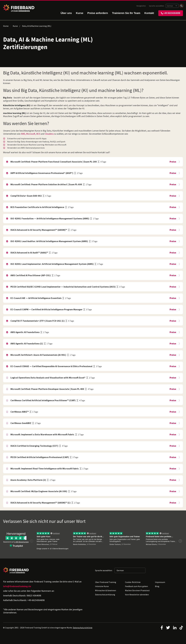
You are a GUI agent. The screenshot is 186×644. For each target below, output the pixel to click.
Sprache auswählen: (157, 6)
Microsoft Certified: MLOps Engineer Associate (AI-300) (39, 491)
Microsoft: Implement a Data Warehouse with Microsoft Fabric (42, 434)
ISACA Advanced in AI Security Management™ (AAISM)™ (39, 230)
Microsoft (31, 134)
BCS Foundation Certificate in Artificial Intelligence (37, 207)
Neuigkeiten (141, 6)
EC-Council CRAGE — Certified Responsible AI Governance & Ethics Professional (51, 366)
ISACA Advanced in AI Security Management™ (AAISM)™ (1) (40, 503)
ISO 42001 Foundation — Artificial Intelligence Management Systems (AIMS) (50, 218)
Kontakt (149, 13)
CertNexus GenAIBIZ (21, 423)
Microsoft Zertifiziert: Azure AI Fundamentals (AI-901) (38, 355)
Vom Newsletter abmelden (137, 595)
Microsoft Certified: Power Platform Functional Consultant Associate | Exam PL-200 (54, 162)
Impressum (160, 582)
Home (6, 26)
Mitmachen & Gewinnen (106, 590)
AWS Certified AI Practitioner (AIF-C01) (31, 275)
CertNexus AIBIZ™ (20, 412)
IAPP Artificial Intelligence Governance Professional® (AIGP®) (42, 173)
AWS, (23, 134)
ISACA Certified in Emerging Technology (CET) (34, 446)
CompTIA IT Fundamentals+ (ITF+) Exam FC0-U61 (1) (38, 321)
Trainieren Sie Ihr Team (126, 13)
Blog (157, 586)
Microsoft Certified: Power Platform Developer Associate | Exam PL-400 (47, 389)
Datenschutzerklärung (105, 595)
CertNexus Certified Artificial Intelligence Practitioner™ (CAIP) (43, 400)
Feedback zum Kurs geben (136, 586)
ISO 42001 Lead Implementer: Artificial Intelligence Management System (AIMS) (52, 264)
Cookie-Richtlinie (133, 582)
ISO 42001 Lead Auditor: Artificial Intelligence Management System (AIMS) (49, 241)
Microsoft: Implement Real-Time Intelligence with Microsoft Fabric (45, 469)
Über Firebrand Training (106, 582)
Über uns (66, 13)
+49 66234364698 (171, 13)
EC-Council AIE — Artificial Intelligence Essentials (36, 298)
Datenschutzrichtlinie (83, 628)
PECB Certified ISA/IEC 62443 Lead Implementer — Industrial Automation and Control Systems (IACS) (63, 287)
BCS (38, 134)
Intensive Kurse (102, 586)
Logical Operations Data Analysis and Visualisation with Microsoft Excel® (48, 378)
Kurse (80, 13)
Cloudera (49, 134)
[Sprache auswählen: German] (172, 6)
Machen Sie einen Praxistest (137, 590)
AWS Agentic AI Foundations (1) (27, 344)
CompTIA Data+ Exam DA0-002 (26, 196)
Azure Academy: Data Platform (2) (28, 480)
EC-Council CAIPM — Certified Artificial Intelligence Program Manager (46, 309)
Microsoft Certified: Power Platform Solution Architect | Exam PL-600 (46, 184)
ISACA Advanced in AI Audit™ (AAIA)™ (29, 253)
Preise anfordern (98, 13)
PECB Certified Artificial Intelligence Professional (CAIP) (40, 457)
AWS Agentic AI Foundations (25, 332)
